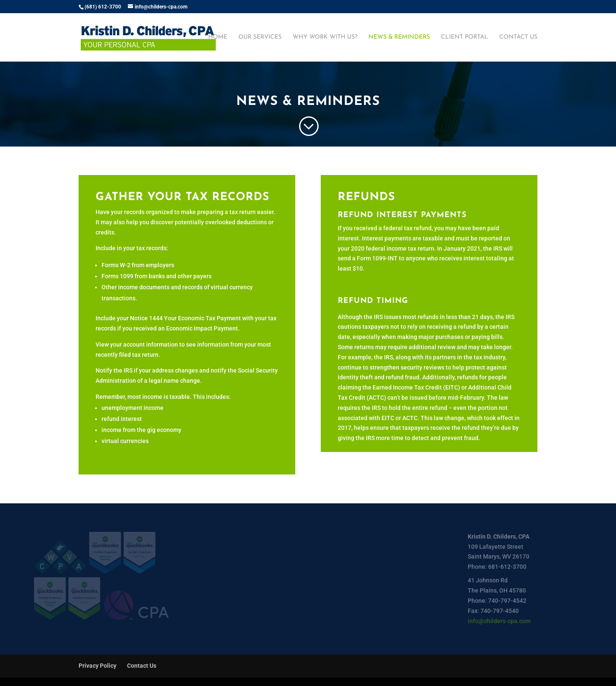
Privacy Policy (97, 666)
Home (218, 37)
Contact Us (518, 37)
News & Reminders (399, 37)
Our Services (260, 37)
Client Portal (465, 37)
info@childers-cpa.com (499, 621)
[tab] (429, 325)
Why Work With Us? (325, 37)
